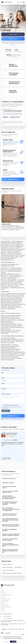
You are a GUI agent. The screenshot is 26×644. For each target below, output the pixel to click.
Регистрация (3, 593)
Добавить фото (6, 411)
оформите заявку (7, 143)
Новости (3, 597)
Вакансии (3, 609)
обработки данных (19, 419)
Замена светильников (7, 567)
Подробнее (21, 639)
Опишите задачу (6, 394)
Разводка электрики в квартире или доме (12, 573)
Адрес (3, 383)
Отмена (6, 642)
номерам (10, 141)
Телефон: (4, 389)
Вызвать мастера (13, 39)
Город (3, 378)
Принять (13, 642)
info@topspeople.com (8, 614)
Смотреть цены (13, 34)
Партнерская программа (6, 595)
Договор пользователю (6, 607)
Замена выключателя (7, 564)
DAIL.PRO (8, 633)
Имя (2, 373)
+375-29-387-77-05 (7, 616)
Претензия (3, 603)
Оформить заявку (13, 179)
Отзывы (2, 591)
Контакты (3, 611)
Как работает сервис (5, 599)
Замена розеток (18, 567)
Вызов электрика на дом (8, 570)
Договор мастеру (5, 601)
